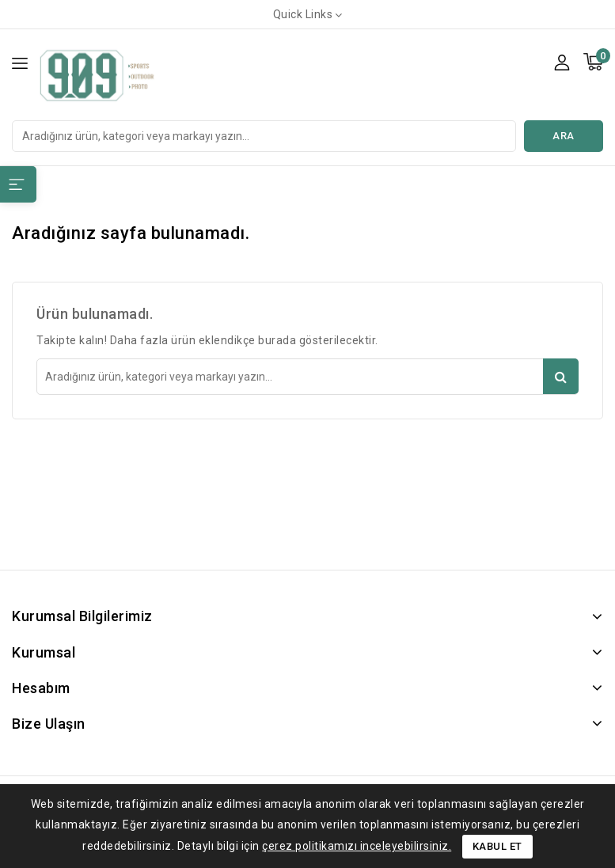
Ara (564, 136)
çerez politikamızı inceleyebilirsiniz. (357, 846)
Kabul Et (497, 846)
